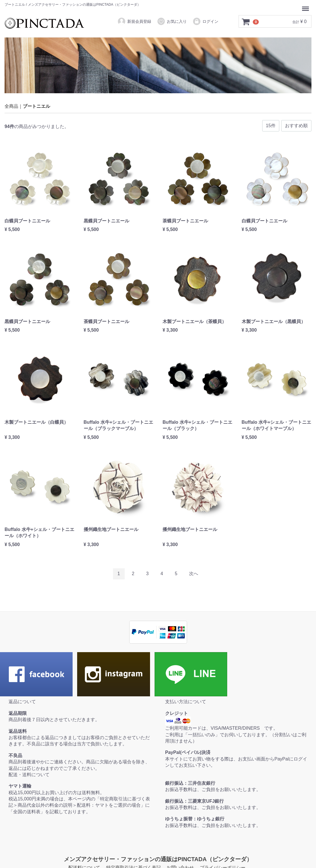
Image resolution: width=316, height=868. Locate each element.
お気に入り (172, 21)
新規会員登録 (134, 21)
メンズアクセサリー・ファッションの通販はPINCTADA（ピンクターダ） (158, 859)
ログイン (205, 21)
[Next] (194, 574)
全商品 (11, 106)
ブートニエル (36, 106)
